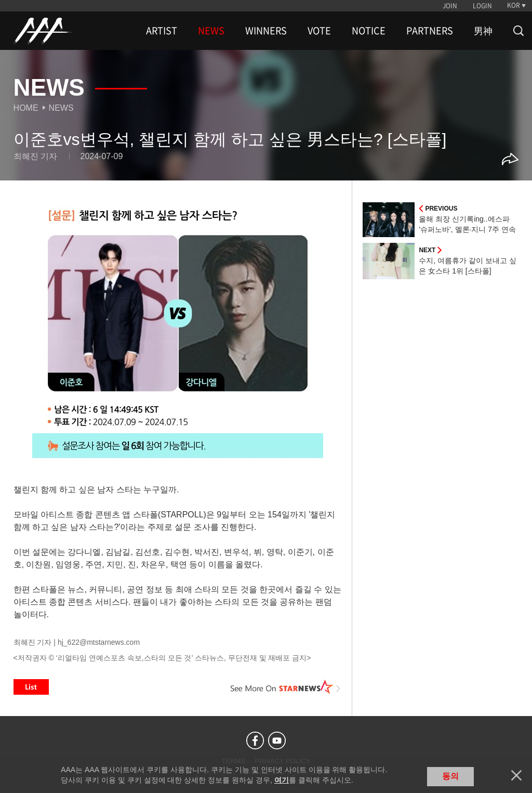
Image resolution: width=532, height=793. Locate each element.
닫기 (516, 775)
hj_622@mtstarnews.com (99, 642)
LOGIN (482, 6)
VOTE (319, 31)
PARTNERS (430, 31)
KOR (514, 5)
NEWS (211, 31)
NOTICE (369, 31)
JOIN (450, 6)
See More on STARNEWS (285, 687)
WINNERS (266, 31)
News (61, 108)
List (31, 687)
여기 (282, 780)
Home (26, 108)
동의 (450, 776)
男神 (483, 31)
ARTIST (162, 31)
